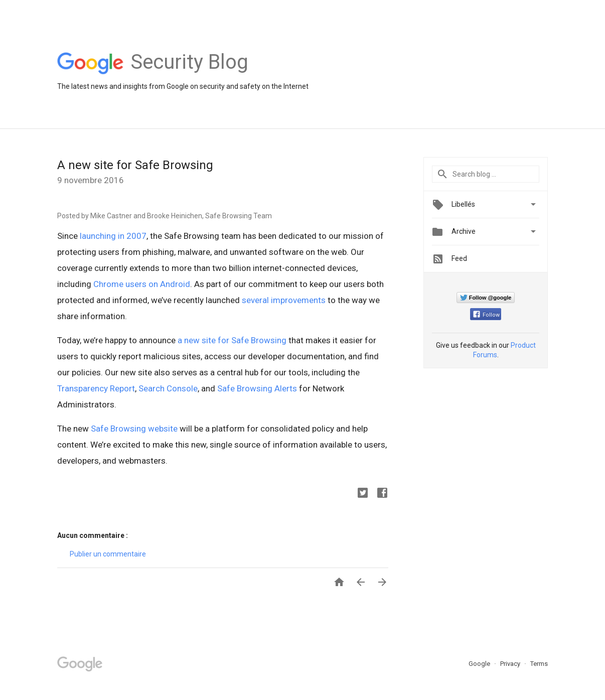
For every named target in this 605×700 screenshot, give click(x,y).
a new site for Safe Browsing (232, 340)
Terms (539, 664)
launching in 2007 (113, 236)
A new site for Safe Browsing (135, 165)
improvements (298, 300)
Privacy (511, 664)
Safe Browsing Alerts (257, 388)
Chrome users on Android (142, 284)
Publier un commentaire (108, 554)
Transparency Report (96, 388)
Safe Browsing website (134, 429)
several (255, 300)
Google (480, 664)
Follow (486, 315)
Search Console (168, 388)
